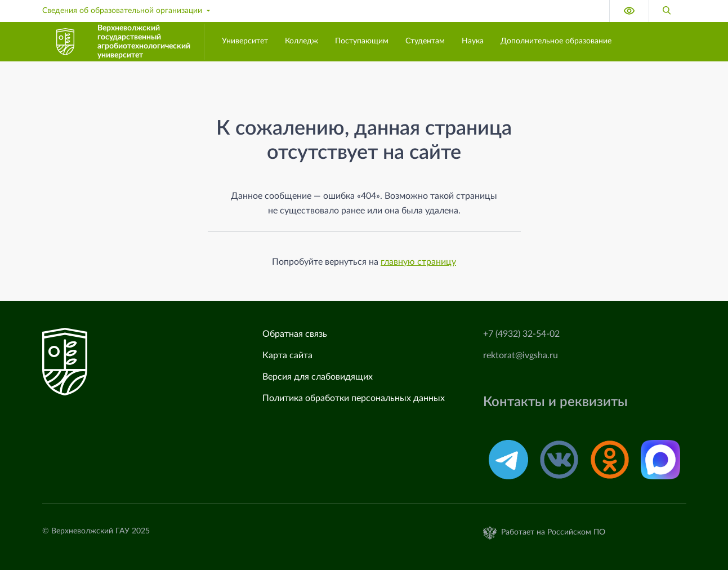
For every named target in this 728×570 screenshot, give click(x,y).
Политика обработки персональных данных (354, 398)
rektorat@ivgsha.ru (521, 355)
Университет (245, 41)
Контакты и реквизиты (555, 402)
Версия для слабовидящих (318, 377)
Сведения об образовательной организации (127, 11)
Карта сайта (287, 355)
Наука (473, 41)
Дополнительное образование (556, 41)
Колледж (302, 41)
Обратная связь (295, 334)
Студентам (425, 41)
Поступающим (362, 41)
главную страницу (418, 262)
